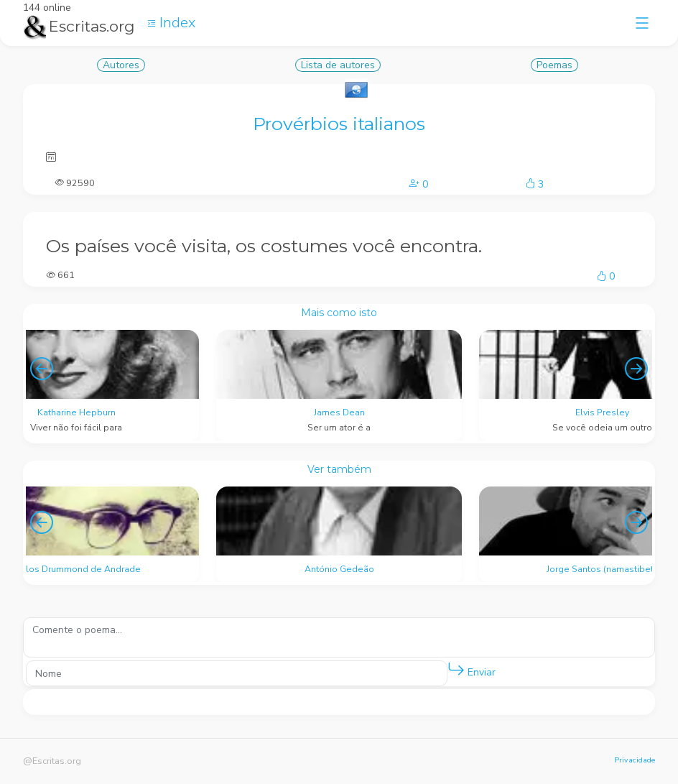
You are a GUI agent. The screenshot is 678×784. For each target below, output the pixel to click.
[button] (456, 670)
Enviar (472, 669)
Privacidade (635, 760)
